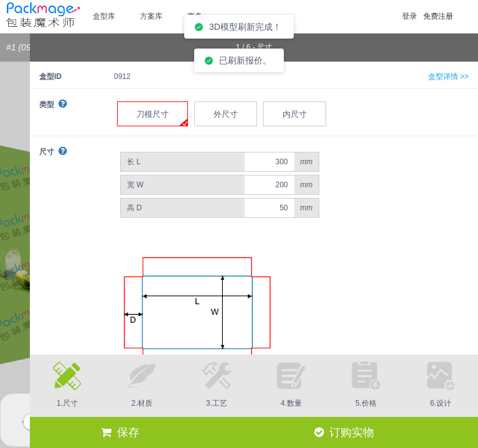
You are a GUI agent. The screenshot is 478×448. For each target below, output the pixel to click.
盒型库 (104, 16)
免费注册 (438, 16)
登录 (410, 16)
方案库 (151, 16)
